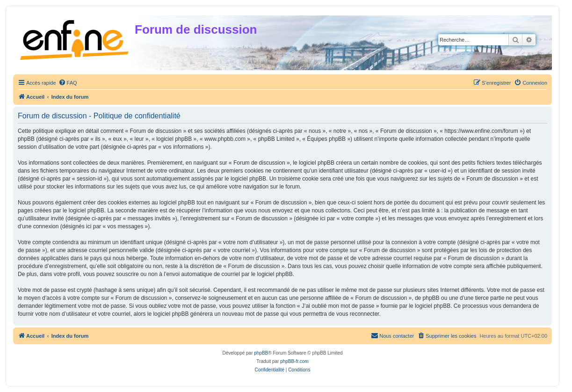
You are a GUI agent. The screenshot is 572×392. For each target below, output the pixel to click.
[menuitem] (68, 83)
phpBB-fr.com (294, 361)
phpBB (261, 353)
